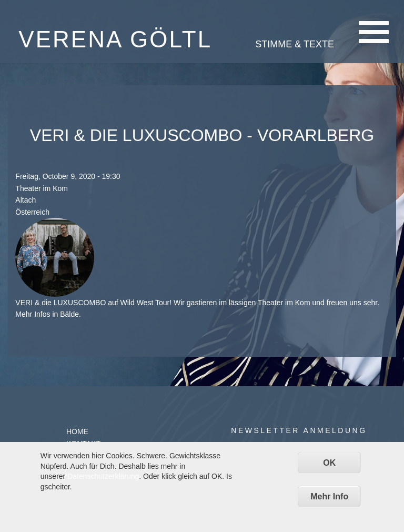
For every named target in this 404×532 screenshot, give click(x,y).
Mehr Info (329, 496)
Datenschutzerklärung (103, 476)
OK (329, 463)
